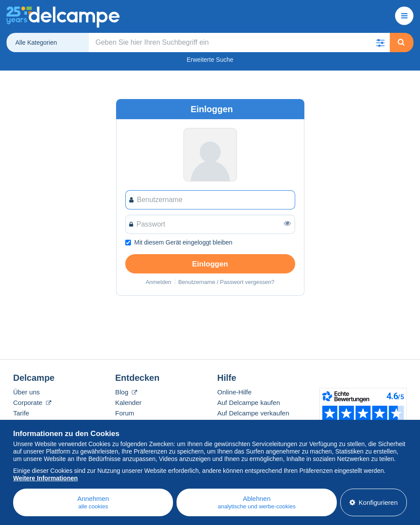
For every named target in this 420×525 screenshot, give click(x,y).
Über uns (26, 392)
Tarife (21, 413)
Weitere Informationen (46, 478)
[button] (380, 43)
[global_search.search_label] (239, 43)
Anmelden (158, 282)
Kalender (128, 403)
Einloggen (210, 264)
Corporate (32, 403)
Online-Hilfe (234, 392)
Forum (125, 413)
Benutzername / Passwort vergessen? (226, 282)
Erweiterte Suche (210, 60)
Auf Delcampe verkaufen (253, 413)
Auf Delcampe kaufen (249, 403)
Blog (126, 392)
